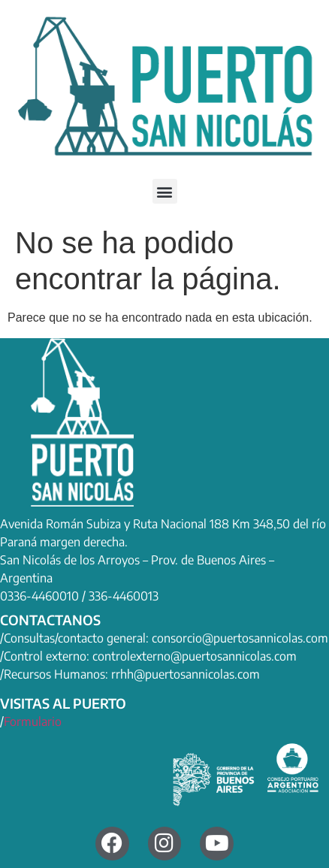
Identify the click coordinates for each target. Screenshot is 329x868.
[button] (165, 191)
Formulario (33, 721)
